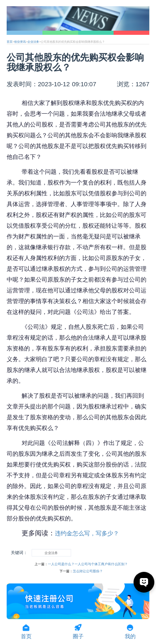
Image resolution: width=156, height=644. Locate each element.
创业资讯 (20, 42)
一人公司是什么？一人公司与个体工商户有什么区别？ (88, 564)
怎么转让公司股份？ (88, 571)
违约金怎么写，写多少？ (87, 533)
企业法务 (33, 42)
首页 (10, 42)
